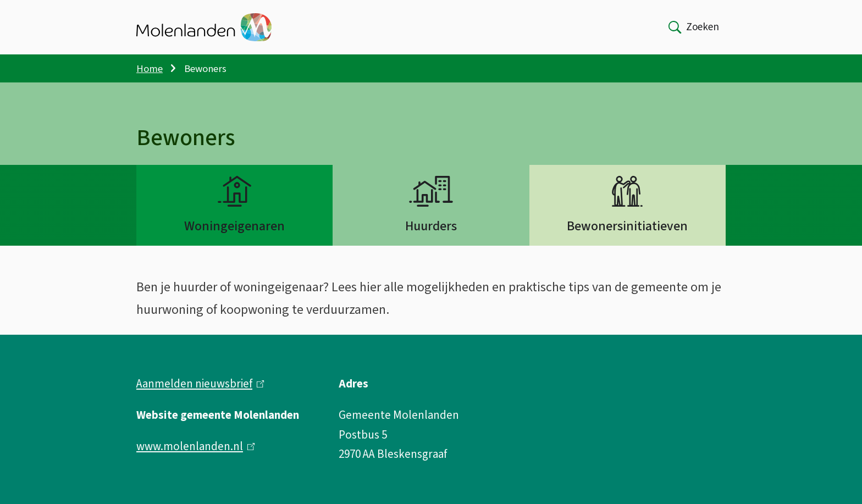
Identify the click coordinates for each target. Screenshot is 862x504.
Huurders (431, 226)
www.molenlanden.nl (196, 446)
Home (150, 69)
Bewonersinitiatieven (627, 226)
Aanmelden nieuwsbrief (200, 384)
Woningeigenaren (234, 226)
